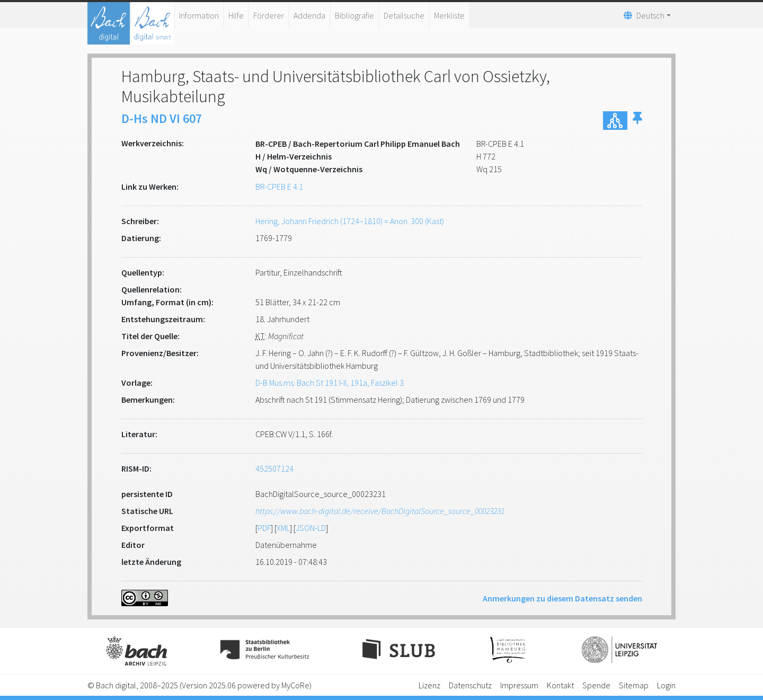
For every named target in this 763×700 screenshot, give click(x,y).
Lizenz (429, 685)
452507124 (274, 468)
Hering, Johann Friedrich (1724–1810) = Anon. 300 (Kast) (350, 221)
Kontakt (560, 685)
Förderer (269, 15)
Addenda (309, 15)
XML (283, 528)
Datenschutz (470, 685)
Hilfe (236, 15)
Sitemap (634, 685)
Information (199, 15)
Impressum (519, 685)
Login (666, 685)
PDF (264, 528)
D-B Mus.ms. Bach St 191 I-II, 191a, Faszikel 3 (330, 383)
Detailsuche (404, 15)
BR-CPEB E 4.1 (279, 187)
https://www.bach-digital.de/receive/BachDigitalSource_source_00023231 (380, 511)
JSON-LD (311, 528)
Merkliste (449, 15)
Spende (596, 685)
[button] (637, 121)
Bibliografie (354, 15)
